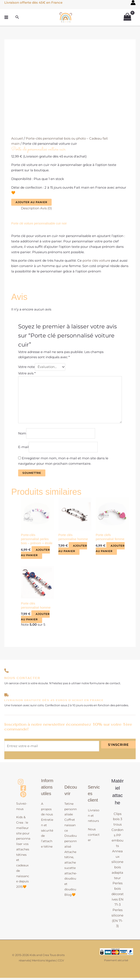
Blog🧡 (70, 897)
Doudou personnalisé (71, 843)
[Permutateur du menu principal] (6, 16)
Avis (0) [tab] (46, 208)
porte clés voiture (96, 260)
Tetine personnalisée (71, 811)
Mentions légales (44, 962)
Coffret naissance (70, 827)
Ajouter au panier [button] (35, 554)
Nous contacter (94, 837)
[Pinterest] (23, 796)
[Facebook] (23, 790)
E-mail (23, 448)
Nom (22, 434)
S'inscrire (118, 747)
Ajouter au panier (31, 202)
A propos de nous (47, 811)
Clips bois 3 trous (118, 821)
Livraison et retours (94, 818)
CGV (61, 962)
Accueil (17, 138)
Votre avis (27, 373)
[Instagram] (21, 784)
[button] (17, 16)
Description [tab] (30, 208)
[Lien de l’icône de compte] (133, 3)
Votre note (26, 367)
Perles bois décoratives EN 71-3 (118, 896)
